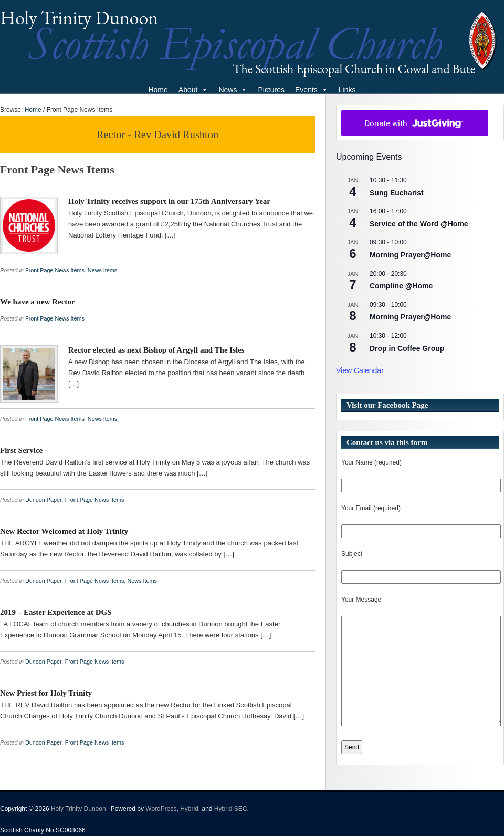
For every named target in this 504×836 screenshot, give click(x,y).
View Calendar (360, 370)
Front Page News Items (55, 270)
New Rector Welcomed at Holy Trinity (64, 531)
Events (312, 90)
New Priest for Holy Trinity (46, 693)
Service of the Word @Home (419, 224)
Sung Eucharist (397, 193)
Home (158, 90)
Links (347, 90)
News (233, 90)
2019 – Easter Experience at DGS (56, 612)
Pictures (271, 90)
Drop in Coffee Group (407, 348)
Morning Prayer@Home (410, 255)
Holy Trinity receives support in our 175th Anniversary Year (169, 201)
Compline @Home (401, 286)
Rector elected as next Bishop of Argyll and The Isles (156, 350)
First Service (21, 450)
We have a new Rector (37, 302)
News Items (102, 270)
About (193, 90)
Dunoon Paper (44, 500)
